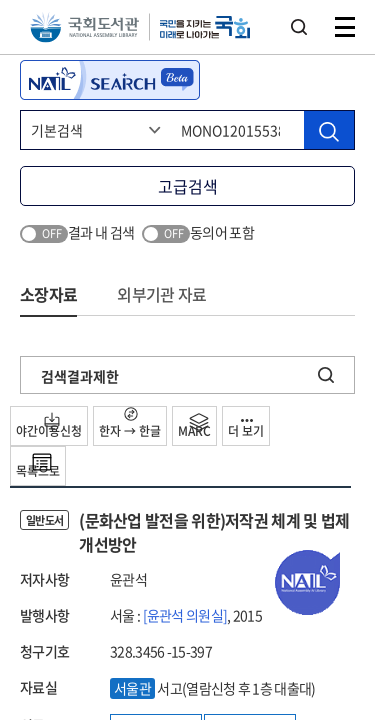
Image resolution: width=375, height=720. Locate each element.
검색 (299, 27)
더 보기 (246, 429)
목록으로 (38, 466)
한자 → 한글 (130, 423)
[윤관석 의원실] (185, 615)
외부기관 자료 (161, 294)
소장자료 (48, 294)
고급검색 (188, 186)
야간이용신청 (49, 426)
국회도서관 (84, 27)
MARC (194, 426)
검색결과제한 (80, 376)
